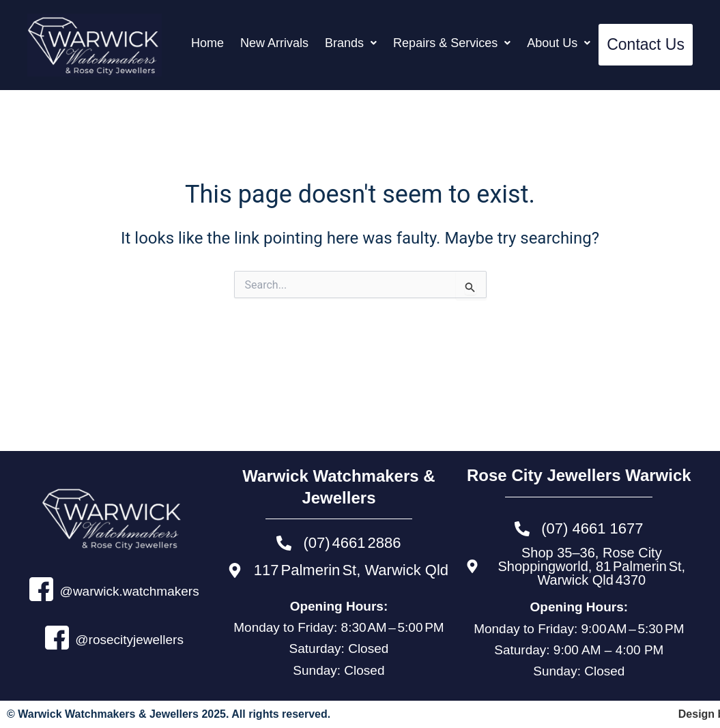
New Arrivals (274, 43)
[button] (351, 43)
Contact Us (646, 44)
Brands (351, 43)
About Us (559, 43)
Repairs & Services (452, 43)
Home (207, 43)
